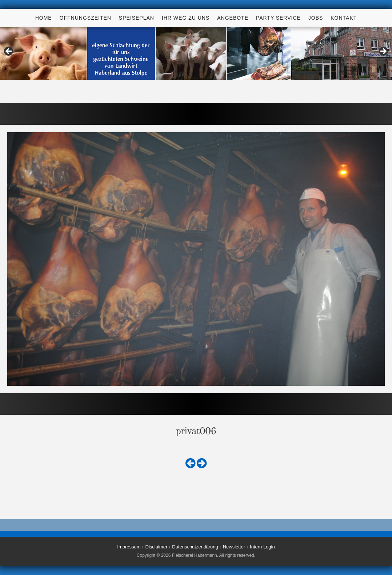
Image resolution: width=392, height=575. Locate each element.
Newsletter (234, 547)
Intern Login (262, 547)
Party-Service (278, 18)
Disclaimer (157, 547)
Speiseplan (137, 18)
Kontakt (344, 18)
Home (44, 18)
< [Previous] (9, 52)
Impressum (129, 547)
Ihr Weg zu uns (186, 18)
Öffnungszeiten (85, 18)
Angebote (233, 18)
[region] (196, 53)
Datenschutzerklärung (195, 547)
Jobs (316, 18)
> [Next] (383, 52)
